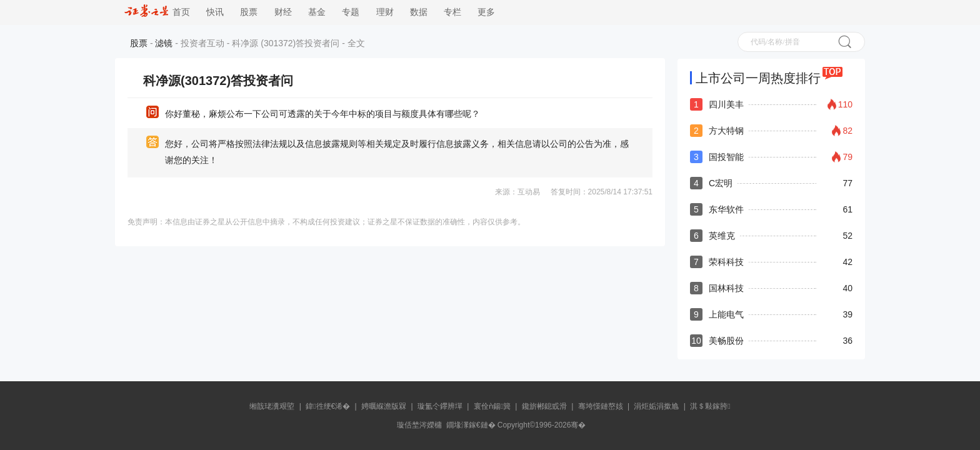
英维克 (722, 236)
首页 (157, 12)
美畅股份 (726, 341)
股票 (249, 12)
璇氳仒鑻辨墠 (440, 406)
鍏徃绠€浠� (328, 406)
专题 (351, 12)
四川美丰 (726, 104)
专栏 (452, 12)
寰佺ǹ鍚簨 (492, 406)
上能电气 (726, 314)
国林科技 (726, 288)
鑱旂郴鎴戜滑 (544, 406)
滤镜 (164, 43)
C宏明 (721, 183)
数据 (419, 12)
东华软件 (726, 209)
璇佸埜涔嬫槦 (419, 425)
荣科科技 (726, 262)
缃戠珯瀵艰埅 (272, 406)
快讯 (215, 12)
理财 (385, 12)
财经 (283, 12)
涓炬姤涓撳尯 (656, 406)
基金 (317, 12)
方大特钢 (726, 131)
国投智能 (726, 157)
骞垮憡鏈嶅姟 (601, 406)
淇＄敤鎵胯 (710, 406)
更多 (486, 12)
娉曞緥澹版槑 (384, 406)
